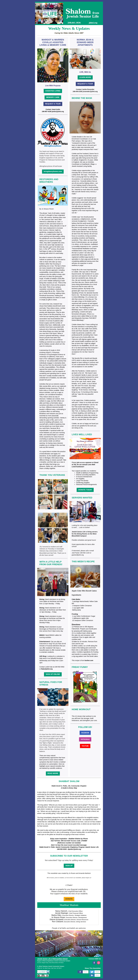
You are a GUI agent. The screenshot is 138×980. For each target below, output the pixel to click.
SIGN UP (69, 866)
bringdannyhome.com (53, 171)
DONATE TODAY (85, 490)
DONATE (69, 899)
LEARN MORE (85, 77)
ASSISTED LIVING (53, 91)
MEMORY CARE (53, 97)
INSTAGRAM (85, 739)
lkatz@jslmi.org (47, 669)
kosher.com (89, 660)
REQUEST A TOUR (53, 104)
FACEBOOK (85, 733)
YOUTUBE (85, 746)
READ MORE (53, 773)
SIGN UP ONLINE (53, 674)
